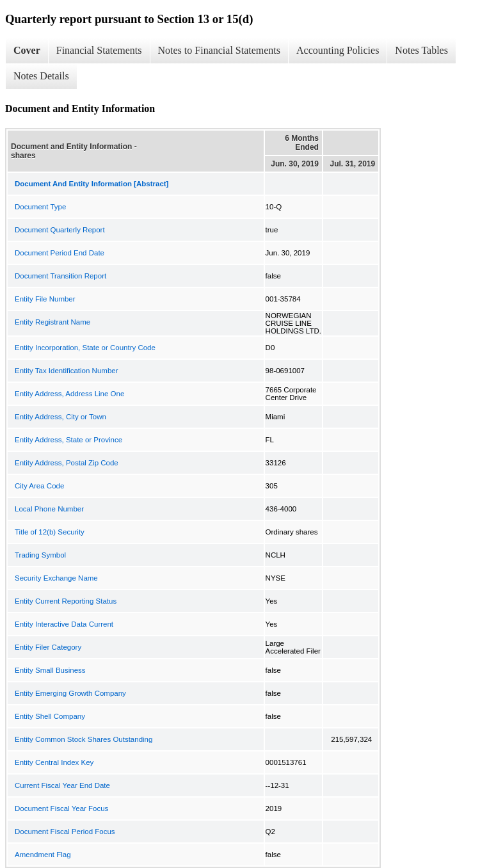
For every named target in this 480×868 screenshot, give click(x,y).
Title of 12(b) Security (50, 532)
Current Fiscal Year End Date (62, 785)
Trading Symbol (40, 555)
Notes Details (41, 76)
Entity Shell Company (50, 716)
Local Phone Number (49, 509)
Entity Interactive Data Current (64, 624)
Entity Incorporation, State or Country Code (85, 348)
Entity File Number (45, 299)
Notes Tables (421, 50)
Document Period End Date (60, 253)
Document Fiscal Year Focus (61, 808)
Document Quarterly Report (60, 230)
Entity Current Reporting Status (66, 601)
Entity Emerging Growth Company (70, 693)
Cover (27, 50)
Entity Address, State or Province (68, 440)
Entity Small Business (50, 670)
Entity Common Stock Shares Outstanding (84, 739)
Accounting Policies (338, 50)
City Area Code (39, 486)
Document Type (40, 207)
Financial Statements (99, 50)
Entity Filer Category (48, 647)
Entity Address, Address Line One (69, 394)
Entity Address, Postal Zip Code (67, 463)
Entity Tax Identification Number (67, 371)
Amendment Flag (43, 855)
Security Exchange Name (56, 578)
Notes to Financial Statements (220, 50)
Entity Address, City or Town (60, 417)
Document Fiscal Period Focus (65, 832)
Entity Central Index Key (54, 762)
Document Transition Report (60, 276)
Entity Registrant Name (52, 322)
